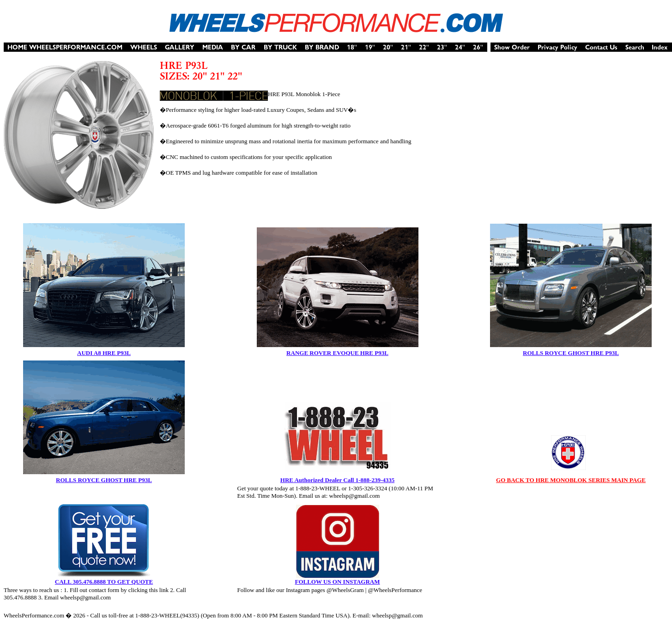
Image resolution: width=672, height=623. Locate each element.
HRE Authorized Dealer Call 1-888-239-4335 (337, 480)
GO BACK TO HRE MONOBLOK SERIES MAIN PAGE (571, 480)
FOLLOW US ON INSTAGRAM (337, 582)
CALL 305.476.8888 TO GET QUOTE (104, 582)
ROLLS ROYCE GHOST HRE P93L (571, 353)
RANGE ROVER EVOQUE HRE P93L (337, 353)
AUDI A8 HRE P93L (104, 353)
